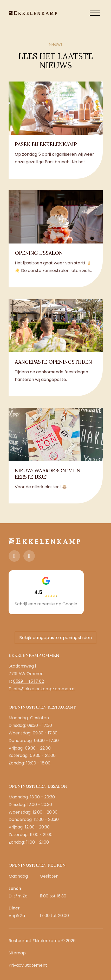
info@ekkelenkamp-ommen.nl (44, 689)
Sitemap (17, 953)
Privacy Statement (28, 965)
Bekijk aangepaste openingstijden (55, 638)
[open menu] (95, 13)
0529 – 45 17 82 (28, 681)
